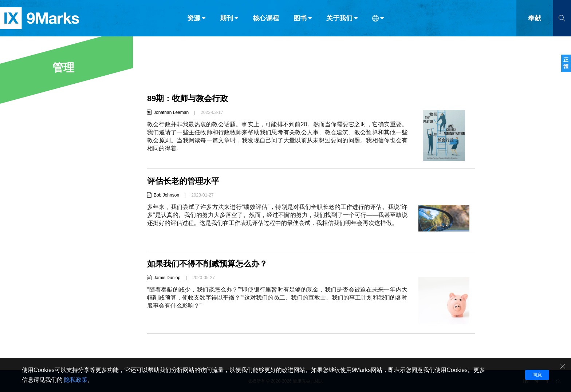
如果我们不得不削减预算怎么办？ (207, 264)
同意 (537, 375)
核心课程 (266, 21)
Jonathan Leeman (171, 112)
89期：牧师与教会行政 (188, 98)
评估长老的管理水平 (183, 181)
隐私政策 (76, 380)
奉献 (535, 21)
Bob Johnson (166, 195)
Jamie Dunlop (167, 278)
